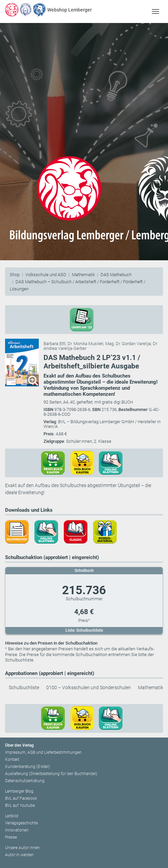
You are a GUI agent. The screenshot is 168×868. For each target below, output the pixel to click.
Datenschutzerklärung (25, 781)
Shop (15, 275)
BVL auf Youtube (20, 805)
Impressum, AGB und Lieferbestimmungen (43, 752)
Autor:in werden (19, 855)
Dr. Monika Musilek (85, 344)
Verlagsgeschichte (21, 823)
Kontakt (12, 759)
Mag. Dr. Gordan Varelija (128, 344)
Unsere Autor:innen (22, 848)
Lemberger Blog (19, 791)
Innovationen (17, 830)
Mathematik (83, 275)
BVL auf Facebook (21, 798)
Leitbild (12, 816)
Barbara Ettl (54, 344)
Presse (11, 837)
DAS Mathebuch (116, 275)
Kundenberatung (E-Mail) (27, 767)
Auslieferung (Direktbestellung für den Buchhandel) (51, 774)
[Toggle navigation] (155, 11)
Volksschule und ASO (46, 275)
